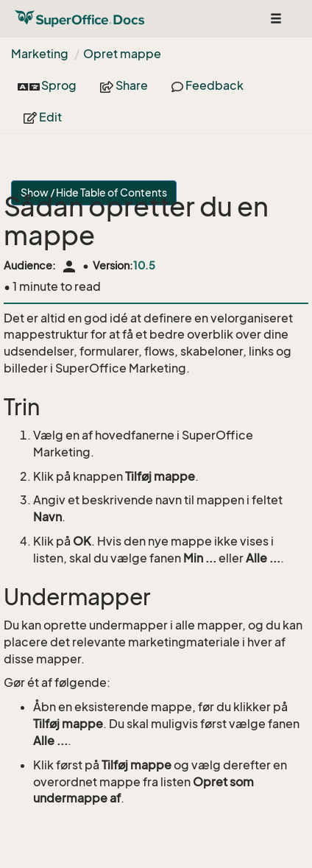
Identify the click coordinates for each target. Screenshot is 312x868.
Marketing (40, 54)
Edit (43, 117)
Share (124, 85)
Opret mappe (122, 54)
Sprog (47, 85)
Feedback (208, 85)
